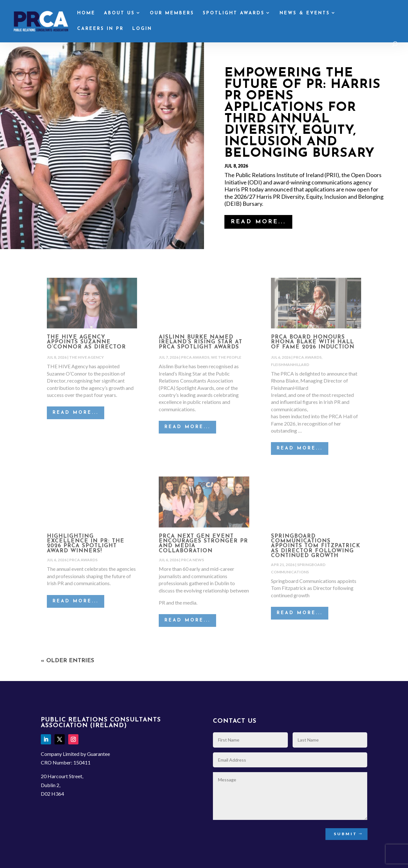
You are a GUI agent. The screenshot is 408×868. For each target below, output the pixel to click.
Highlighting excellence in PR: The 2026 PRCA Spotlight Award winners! (86, 544)
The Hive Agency (87, 357)
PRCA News (193, 560)
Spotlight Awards (234, 13)
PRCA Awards (195, 357)
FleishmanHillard (290, 365)
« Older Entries (67, 661)
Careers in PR (100, 29)
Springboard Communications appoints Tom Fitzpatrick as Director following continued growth (316, 546)
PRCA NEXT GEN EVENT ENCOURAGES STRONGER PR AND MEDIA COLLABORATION (203, 544)
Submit (346, 834)
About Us (119, 13)
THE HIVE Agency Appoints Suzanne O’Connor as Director (86, 342)
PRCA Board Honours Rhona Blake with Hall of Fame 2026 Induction (313, 342)
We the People (226, 357)
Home (86, 13)
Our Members (172, 13)
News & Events (305, 13)
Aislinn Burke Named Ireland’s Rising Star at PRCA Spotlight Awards (200, 342)
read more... (258, 222)
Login (142, 29)
